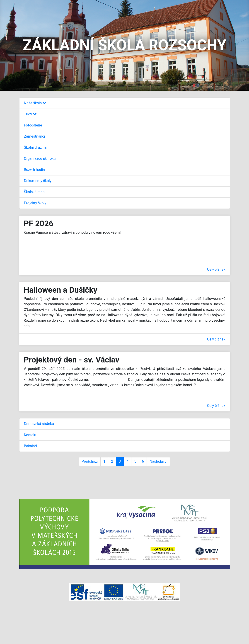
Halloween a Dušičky (61, 290)
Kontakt (30, 435)
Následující (158, 461)
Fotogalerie (33, 125)
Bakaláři (30, 446)
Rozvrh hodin (34, 170)
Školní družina (35, 147)
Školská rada (34, 192)
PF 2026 (39, 224)
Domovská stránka (39, 424)
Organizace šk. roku (40, 159)
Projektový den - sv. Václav (72, 360)
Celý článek (216, 269)
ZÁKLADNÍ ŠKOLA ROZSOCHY (124, 45)
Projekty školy (35, 203)
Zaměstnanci (35, 136)
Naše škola (35, 103)
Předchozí (90, 461)
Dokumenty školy (38, 181)
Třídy (30, 114)
